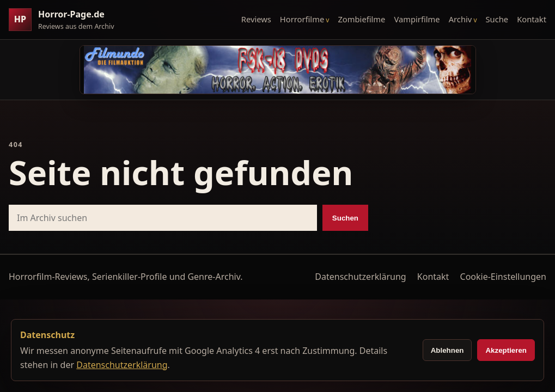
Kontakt (532, 19)
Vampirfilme (417, 19)
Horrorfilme (302, 19)
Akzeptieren (506, 350)
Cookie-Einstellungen (503, 277)
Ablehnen (447, 350)
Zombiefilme (361, 19)
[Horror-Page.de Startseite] (66, 20)
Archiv (461, 19)
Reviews (256, 19)
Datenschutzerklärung (360, 277)
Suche (497, 19)
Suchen (345, 218)
